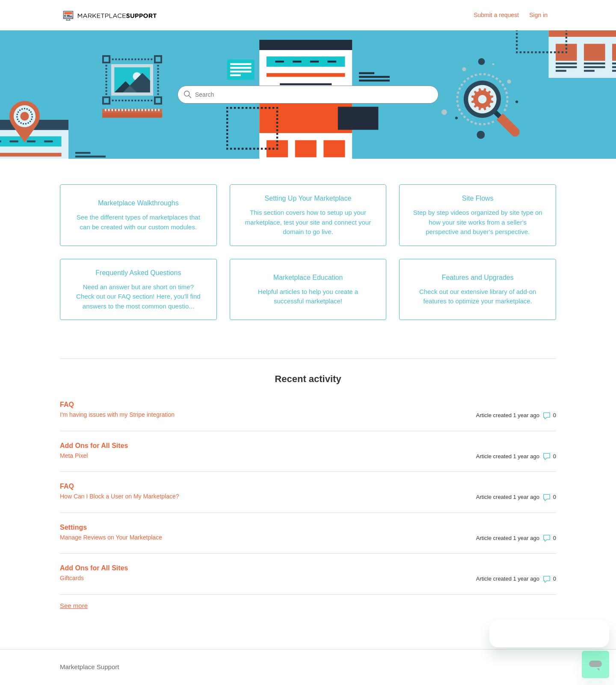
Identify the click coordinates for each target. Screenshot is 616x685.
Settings (73, 527)
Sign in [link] (538, 15)
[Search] (308, 95)
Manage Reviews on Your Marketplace (111, 537)
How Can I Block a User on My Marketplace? (120, 496)
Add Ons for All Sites (94, 446)
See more (74, 606)
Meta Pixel (74, 456)
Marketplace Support (89, 667)
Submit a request (496, 15)
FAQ (67, 405)
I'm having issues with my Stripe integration (117, 415)
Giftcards (72, 578)
